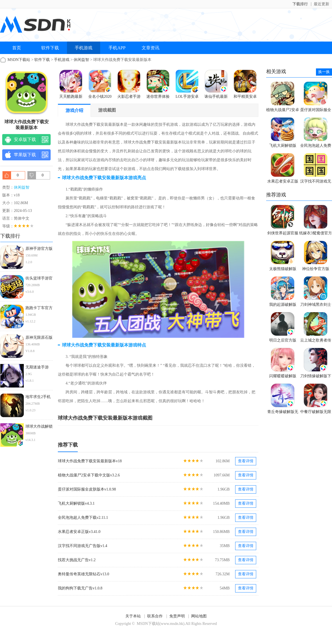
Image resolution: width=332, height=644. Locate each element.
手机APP (117, 48)
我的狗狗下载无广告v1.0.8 (80, 588)
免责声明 (177, 616)
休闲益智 (81, 60)
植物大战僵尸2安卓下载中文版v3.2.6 (89, 475)
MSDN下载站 (19, 60)
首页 (17, 48)
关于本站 (133, 616)
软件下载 (50, 48)
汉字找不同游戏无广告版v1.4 (83, 546)
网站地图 (199, 616)
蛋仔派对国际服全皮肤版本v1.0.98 (87, 489)
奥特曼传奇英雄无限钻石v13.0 (84, 574)
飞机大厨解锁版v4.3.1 (76, 503)
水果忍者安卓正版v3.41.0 (79, 532)
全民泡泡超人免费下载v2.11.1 (83, 518)
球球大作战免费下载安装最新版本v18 (90, 461)
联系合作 (155, 616)
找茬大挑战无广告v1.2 (77, 560)
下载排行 (300, 4)
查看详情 (246, 461)
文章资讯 (151, 48)
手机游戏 (84, 48)
